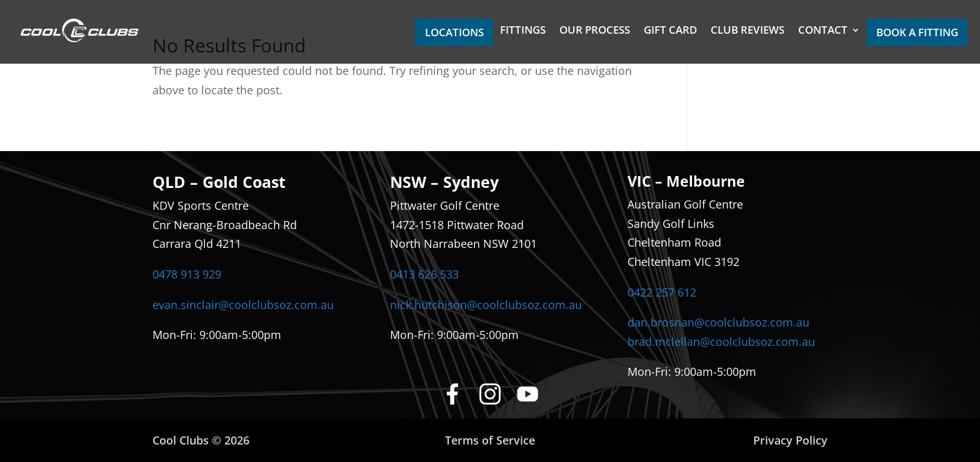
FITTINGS (523, 31)
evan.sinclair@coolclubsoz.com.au (243, 305)
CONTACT (823, 31)
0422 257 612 (662, 292)
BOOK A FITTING (917, 32)
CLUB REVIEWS (747, 31)
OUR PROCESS (595, 31)
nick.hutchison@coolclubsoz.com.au (486, 305)
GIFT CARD (670, 31)
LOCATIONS (454, 32)
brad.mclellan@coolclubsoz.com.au (721, 342)
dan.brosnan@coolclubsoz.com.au (718, 322)
